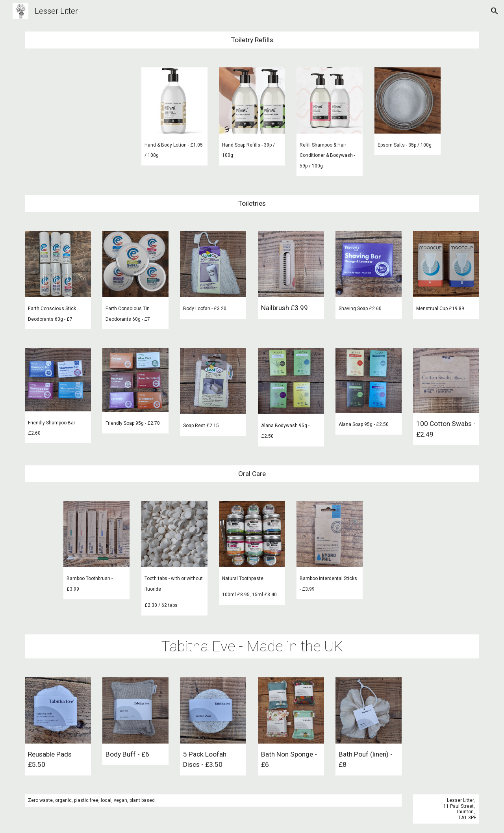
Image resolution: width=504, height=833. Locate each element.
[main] (252, 40)
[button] (495, 11)
